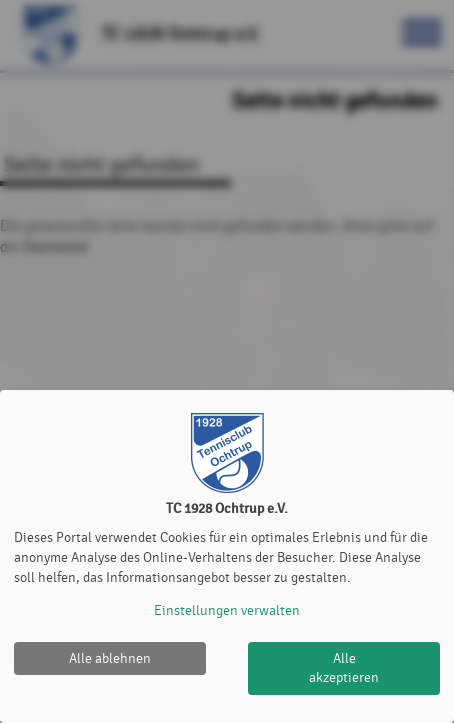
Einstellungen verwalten (227, 610)
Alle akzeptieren (344, 668)
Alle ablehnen (110, 658)
